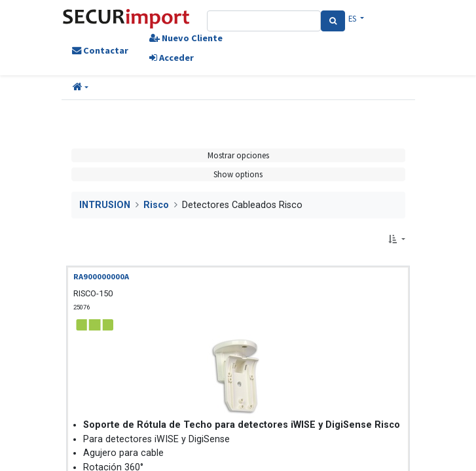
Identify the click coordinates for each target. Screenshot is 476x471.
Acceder (172, 58)
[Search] (333, 21)
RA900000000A (101, 276)
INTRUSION (105, 205)
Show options (238, 174)
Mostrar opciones (238, 155)
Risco (156, 205)
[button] (81, 88)
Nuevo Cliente (186, 38)
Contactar (100, 50)
